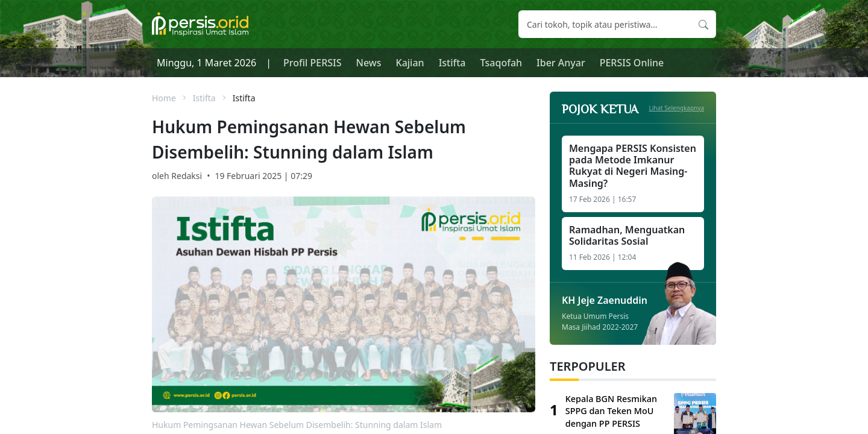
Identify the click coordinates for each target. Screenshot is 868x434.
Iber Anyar (561, 63)
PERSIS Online (632, 63)
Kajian (410, 63)
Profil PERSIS (313, 63)
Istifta (452, 63)
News (369, 63)
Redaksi (187, 176)
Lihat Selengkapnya (677, 108)
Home (164, 98)
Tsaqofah (502, 63)
